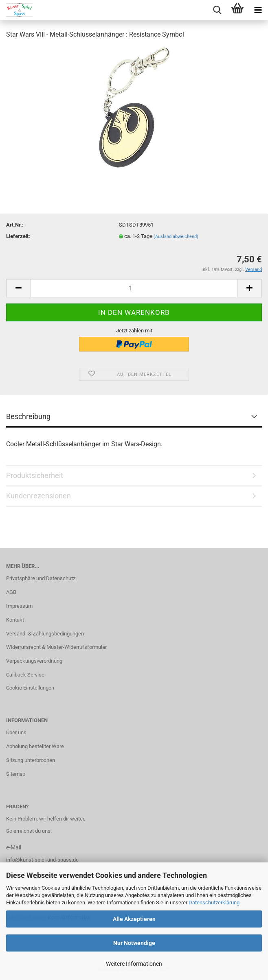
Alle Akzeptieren (134, 919)
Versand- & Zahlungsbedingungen (45, 634)
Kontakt (15, 620)
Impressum (19, 606)
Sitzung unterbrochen (31, 760)
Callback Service (25, 675)
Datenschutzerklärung (214, 903)
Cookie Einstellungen (30, 688)
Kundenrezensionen (38, 496)
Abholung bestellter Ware (35, 746)
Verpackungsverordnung (34, 661)
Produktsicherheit (35, 475)
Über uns (16, 732)
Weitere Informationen (134, 964)
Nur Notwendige (134, 943)
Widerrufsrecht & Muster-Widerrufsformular (56, 647)
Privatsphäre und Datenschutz (41, 578)
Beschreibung (28, 416)
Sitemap (16, 774)
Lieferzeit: (18, 236)
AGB (11, 592)
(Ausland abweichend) (176, 237)
